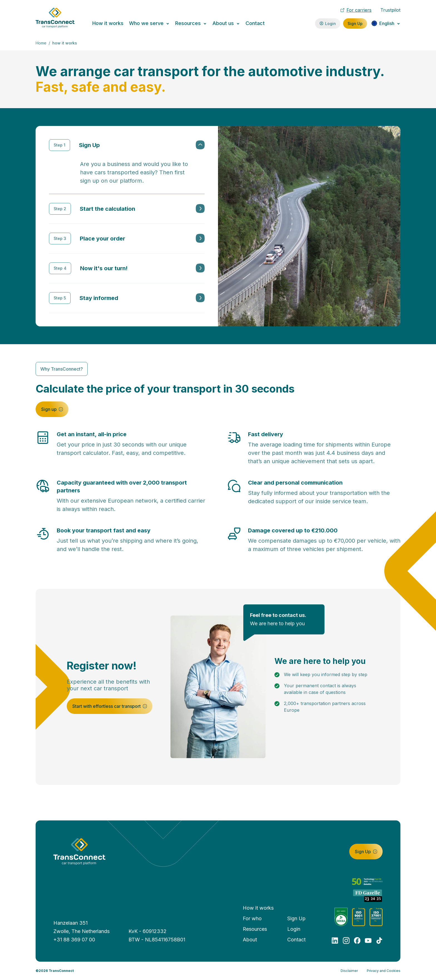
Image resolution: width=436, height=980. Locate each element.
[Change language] (386, 23)
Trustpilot (390, 10)
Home (41, 43)
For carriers (356, 10)
